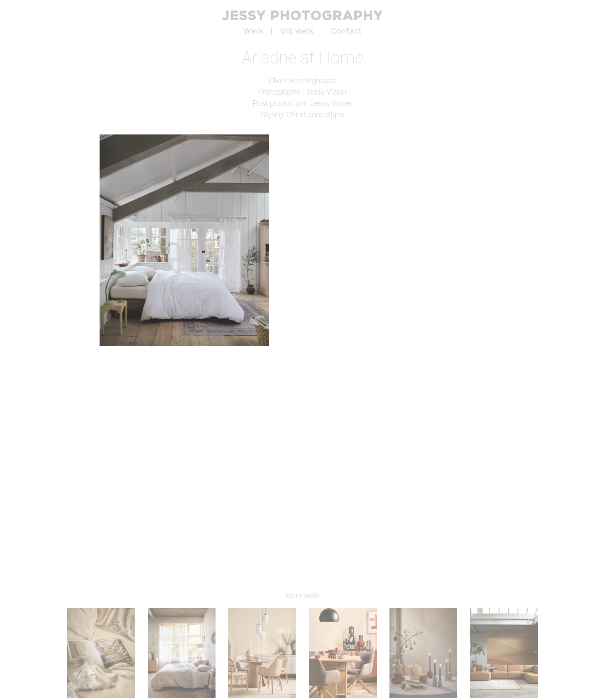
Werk (253, 32)
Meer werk (302, 596)
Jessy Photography (302, 15)
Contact (346, 32)
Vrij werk (297, 32)
